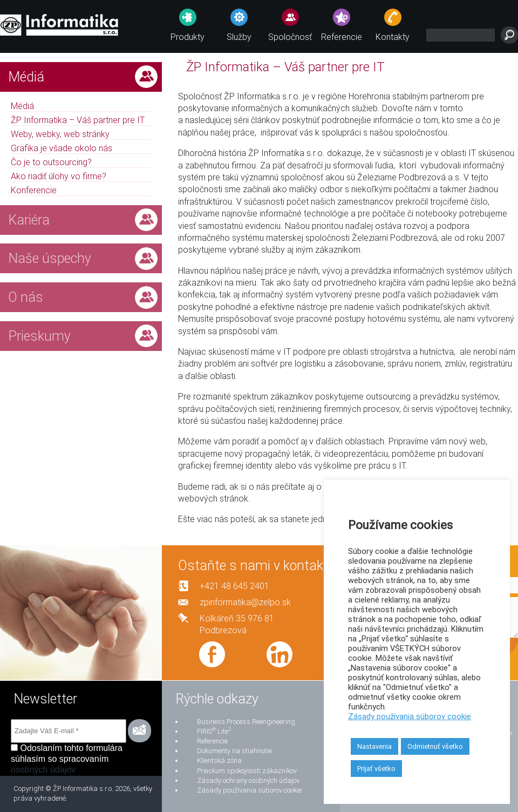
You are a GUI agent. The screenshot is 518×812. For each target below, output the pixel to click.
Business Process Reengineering (246, 722)
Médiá (22, 106)
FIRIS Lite (214, 731)
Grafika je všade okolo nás (62, 148)
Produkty (188, 37)
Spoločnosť (290, 37)
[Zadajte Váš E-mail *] (69, 731)
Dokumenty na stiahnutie (234, 751)
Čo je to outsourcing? (51, 162)
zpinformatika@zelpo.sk (245, 602)
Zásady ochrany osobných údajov (248, 780)
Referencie (342, 37)
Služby (239, 37)
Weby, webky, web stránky (60, 134)
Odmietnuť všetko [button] (435, 746)
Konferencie (34, 190)
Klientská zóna (219, 760)
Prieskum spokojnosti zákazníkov (247, 771)
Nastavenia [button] (374, 746)
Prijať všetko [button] (376, 769)
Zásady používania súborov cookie (249, 790)
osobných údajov (43, 770)
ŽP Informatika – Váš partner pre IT (78, 120)
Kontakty (393, 37)
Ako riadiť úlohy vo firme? (59, 176)
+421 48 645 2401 (234, 586)
